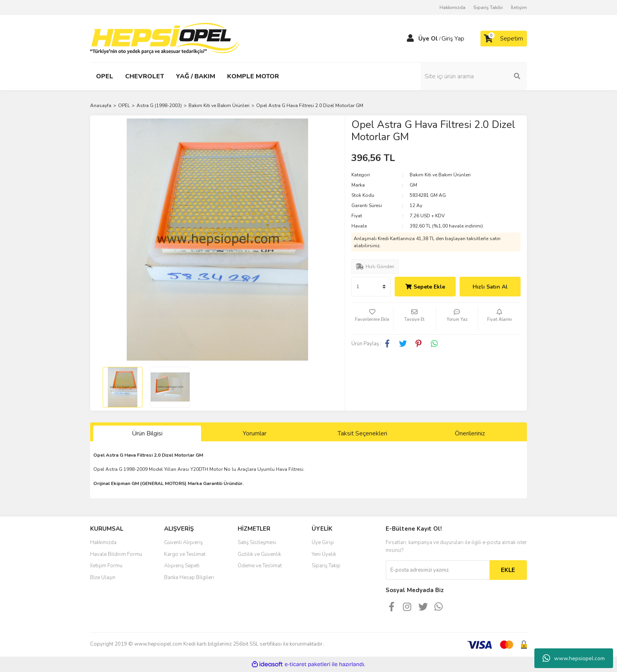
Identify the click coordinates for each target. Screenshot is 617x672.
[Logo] (165, 38)
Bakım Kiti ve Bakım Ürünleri (440, 175)
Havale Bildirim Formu (116, 554)
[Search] (474, 76)
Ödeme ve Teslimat (260, 566)
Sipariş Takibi (488, 7)
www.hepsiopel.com (574, 658)
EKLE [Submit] (508, 570)
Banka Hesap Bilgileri (189, 578)
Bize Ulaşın (103, 578)
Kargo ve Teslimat (185, 554)
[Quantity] (371, 287)
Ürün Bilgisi (147, 433)
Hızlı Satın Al (490, 287)
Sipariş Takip (326, 566)
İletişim (519, 7)
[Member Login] (410, 39)
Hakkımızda (453, 7)
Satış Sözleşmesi (257, 542)
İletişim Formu (106, 566)
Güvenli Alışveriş (183, 542)
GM (413, 185)
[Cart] (504, 39)
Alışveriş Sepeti (182, 566)
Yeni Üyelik (324, 554)
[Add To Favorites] (372, 318)
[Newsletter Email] (438, 570)
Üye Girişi (323, 542)
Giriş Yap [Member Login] (453, 39)
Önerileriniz (470, 433)
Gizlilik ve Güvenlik (259, 554)
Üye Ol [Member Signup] (428, 39)
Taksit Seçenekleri (362, 433)
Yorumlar (255, 433)
